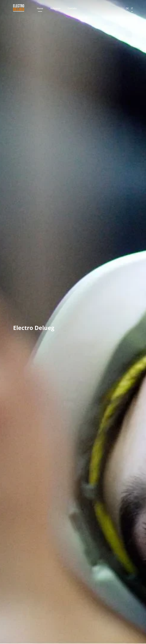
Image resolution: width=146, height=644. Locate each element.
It (132, 8)
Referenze (55, 8)
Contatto (72, 8)
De (127, 8)
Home (40, 8)
